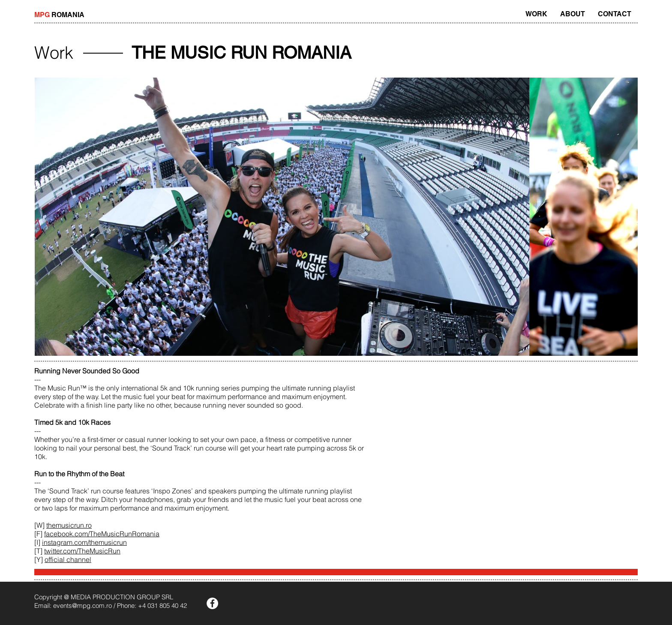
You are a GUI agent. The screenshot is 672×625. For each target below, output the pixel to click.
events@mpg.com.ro (82, 605)
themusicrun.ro (69, 525)
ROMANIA (59, 15)
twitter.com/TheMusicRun (82, 551)
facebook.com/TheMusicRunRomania (102, 534)
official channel (68, 559)
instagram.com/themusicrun (84, 542)
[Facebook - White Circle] (212, 603)
